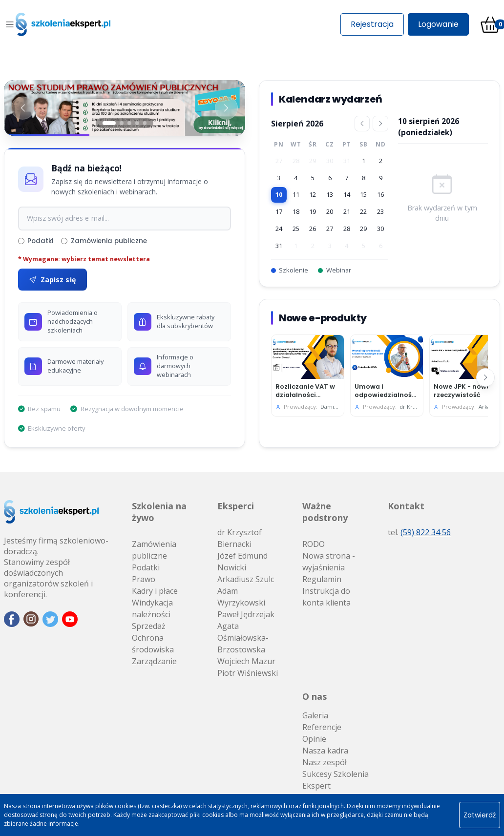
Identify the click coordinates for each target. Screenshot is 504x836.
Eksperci (236, 506)
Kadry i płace (155, 591)
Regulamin (322, 579)
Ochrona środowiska (153, 644)
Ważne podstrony (325, 512)
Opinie (314, 739)
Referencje (322, 727)
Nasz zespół (325, 762)
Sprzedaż (149, 626)
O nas (315, 696)
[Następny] (485, 377)
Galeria (315, 715)
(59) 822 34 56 (426, 532)
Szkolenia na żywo (159, 512)
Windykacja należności (152, 608)
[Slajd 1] (109, 123)
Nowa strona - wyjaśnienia (329, 562)
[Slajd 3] (129, 123)
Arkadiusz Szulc (246, 579)
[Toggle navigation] (10, 24)
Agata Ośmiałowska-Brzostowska (243, 638)
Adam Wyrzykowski (241, 597)
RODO (314, 544)
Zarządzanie (154, 661)
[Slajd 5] (145, 123)
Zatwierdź (480, 815)
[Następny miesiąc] (380, 124)
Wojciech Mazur (246, 661)
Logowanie (438, 24)
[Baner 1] (125, 108)
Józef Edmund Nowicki (242, 562)
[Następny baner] (226, 108)
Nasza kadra (325, 751)
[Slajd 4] (137, 123)
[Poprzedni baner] (23, 108)
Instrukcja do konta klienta (326, 597)
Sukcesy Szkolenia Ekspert (336, 780)
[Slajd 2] (122, 123)
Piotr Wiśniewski (248, 673)
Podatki (36, 241)
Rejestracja (372, 24)
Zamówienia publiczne (104, 241)
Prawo (144, 579)
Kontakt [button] (406, 506)
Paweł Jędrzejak (246, 614)
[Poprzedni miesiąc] (362, 124)
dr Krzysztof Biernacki (240, 538)
